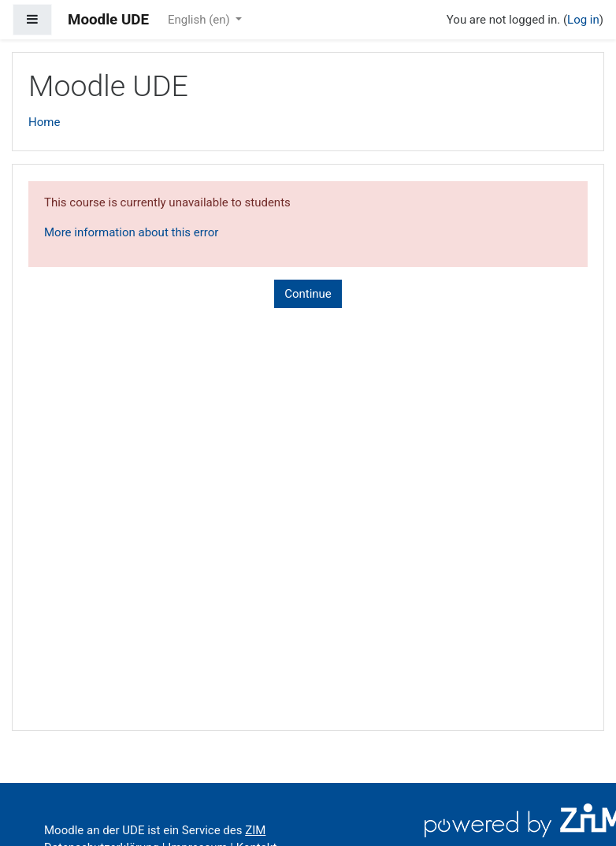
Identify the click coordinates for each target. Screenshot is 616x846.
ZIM (255, 830)
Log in (583, 20)
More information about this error (131, 232)
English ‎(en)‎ (200, 20)
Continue (308, 294)
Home (44, 122)
